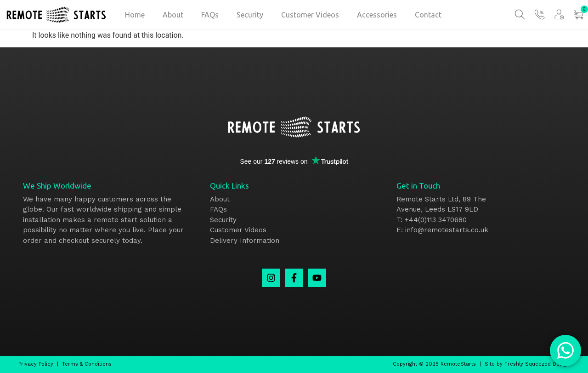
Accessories (377, 15)
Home (135, 15)
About (173, 15)
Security (250, 15)
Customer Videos (310, 15)
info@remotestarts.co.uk (447, 230)
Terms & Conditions (87, 364)
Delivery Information (245, 241)
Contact (428, 15)
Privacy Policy (36, 364)
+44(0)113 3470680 (436, 220)
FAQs (210, 15)
